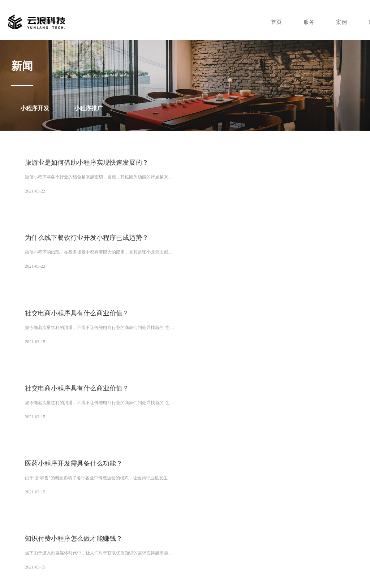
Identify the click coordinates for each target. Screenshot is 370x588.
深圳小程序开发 (42, 495)
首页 (272, 22)
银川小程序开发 (222, 495)
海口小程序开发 (44, 507)
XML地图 (263, 570)
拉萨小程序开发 (188, 495)
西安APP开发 (211, 489)
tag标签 (280, 570)
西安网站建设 (117, 489)
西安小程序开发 (149, 489)
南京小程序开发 (185, 507)
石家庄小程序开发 (80, 507)
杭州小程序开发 (220, 507)
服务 (306, 22)
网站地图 (244, 570)
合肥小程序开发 (151, 507)
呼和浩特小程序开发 (218, 501)
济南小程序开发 (117, 507)
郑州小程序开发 (76, 501)
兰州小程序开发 (76, 495)
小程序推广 (89, 108)
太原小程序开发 (42, 501)
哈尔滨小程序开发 (166, 513)
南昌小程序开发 (129, 513)
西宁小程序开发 (110, 495)
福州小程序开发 (254, 507)
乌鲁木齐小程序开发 (149, 495)
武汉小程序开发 (110, 501)
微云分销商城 (53, 489)
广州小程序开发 (243, 489)
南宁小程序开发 (256, 501)
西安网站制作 (181, 489)
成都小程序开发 (256, 495)
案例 (339, 22)
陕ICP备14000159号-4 (326, 561)
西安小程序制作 (85, 489)
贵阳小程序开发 (179, 501)
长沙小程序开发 (145, 501)
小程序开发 (35, 108)
